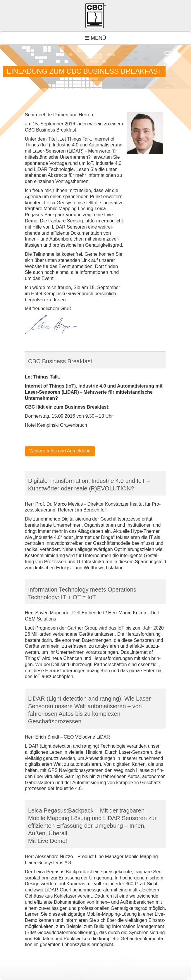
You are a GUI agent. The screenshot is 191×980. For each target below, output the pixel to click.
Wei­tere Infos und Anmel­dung (60, 451)
